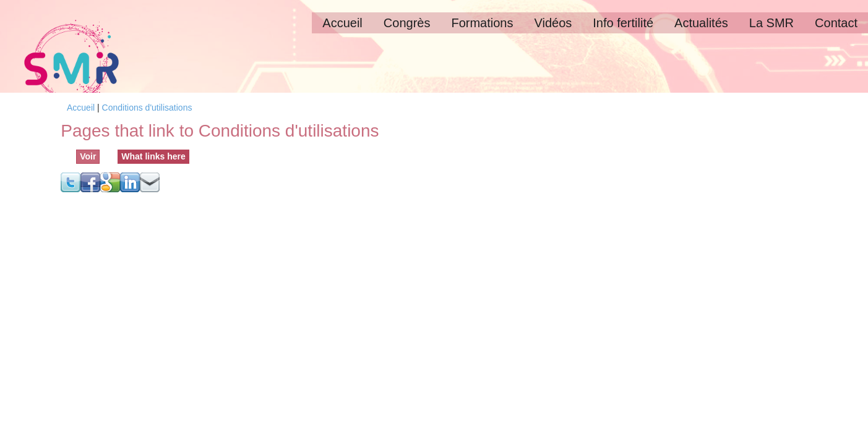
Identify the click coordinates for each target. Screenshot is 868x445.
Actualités (701, 23)
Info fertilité (623, 23)
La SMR (771, 23)
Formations (482, 23)
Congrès (407, 23)
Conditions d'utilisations (147, 108)
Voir (88, 156)
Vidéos (553, 23)
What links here (155, 156)
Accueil (342, 23)
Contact (836, 23)
